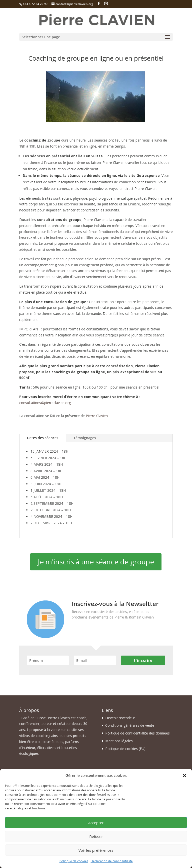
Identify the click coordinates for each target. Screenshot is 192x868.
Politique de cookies (74, 861)
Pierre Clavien (97, 416)
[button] (184, 776)
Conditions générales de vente (130, 725)
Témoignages (85, 438)
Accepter (96, 823)
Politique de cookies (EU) (125, 749)
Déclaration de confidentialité (112, 861)
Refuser (96, 836)
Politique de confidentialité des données (137, 733)
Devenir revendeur (120, 718)
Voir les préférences (96, 850)
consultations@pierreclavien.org (45, 403)
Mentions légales (119, 741)
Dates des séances (43, 438)
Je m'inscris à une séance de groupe (96, 562)
